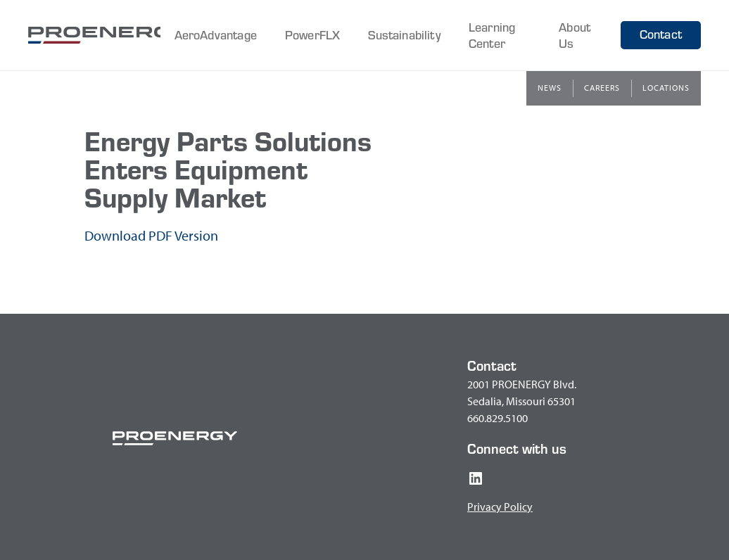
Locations (666, 88)
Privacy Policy (500, 507)
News (550, 88)
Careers (602, 88)
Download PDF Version (151, 235)
